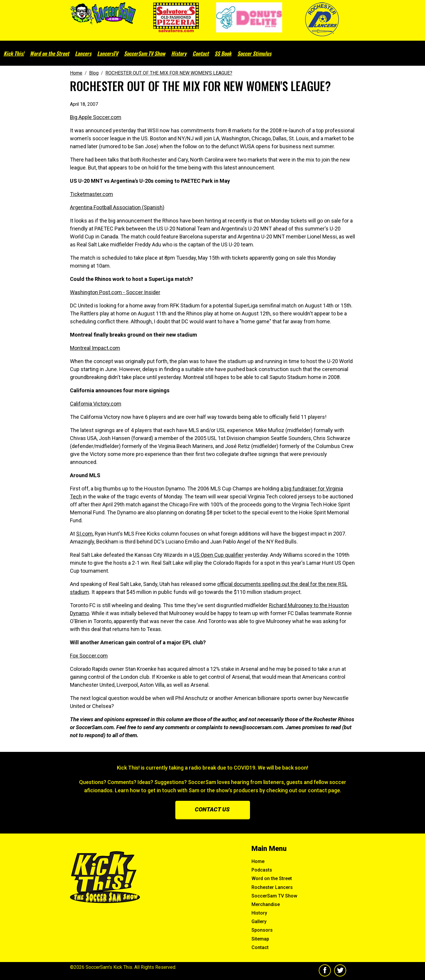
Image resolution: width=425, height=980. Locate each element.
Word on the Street (49, 53)
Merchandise (266, 904)
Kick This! (14, 53)
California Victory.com (96, 404)
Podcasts (262, 870)
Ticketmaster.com (91, 194)
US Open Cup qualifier (218, 555)
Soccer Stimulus (254, 53)
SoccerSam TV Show (145, 53)
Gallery (259, 921)
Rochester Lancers (272, 887)
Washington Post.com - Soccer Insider (115, 292)
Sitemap (260, 939)
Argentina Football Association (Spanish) (117, 207)
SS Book (223, 53)
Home (258, 861)
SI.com (84, 534)
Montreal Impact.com (95, 348)
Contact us (212, 809)
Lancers (83, 53)
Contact (201, 53)
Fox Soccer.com (89, 656)
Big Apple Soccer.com (96, 117)
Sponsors (262, 930)
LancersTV (108, 53)
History (179, 53)
